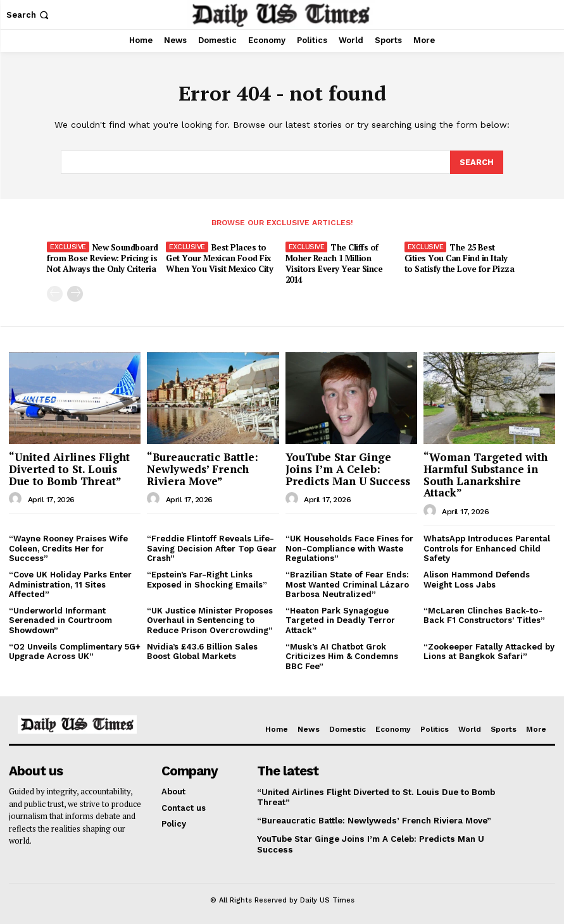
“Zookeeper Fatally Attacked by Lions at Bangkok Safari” (489, 650)
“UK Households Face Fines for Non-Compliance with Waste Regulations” (349, 547)
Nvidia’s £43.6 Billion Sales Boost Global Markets (202, 650)
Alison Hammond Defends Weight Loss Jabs (477, 578)
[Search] (477, 162)
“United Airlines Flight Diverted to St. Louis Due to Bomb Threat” (69, 467)
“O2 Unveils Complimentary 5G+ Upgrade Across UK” (75, 650)
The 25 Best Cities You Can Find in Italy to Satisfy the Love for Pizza (461, 257)
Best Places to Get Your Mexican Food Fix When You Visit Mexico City (219, 257)
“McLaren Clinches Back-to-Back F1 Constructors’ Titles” (484, 614)
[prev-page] (55, 292)
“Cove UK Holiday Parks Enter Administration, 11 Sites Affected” (70, 583)
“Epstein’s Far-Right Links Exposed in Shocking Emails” (207, 578)
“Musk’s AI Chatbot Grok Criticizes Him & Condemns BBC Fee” (342, 655)
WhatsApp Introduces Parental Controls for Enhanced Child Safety (487, 547)
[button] (29, 15)
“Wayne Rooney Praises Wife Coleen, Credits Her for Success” (68, 547)
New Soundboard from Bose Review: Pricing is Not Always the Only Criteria (103, 257)
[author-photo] (17, 498)
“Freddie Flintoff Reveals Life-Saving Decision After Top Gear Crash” (212, 547)
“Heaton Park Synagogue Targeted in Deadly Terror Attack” (340, 619)
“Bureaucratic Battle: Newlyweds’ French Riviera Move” (203, 467)
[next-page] (75, 292)
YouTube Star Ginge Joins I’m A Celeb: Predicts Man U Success (348, 467)
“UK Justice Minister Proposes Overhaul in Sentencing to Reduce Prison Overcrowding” (210, 619)
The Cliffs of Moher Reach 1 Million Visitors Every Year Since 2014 (334, 263)
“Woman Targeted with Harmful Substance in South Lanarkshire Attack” (486, 473)
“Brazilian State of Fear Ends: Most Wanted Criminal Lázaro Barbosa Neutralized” (347, 583)
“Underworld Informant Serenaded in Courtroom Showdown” (60, 619)
